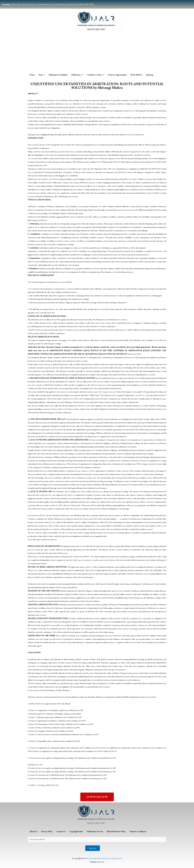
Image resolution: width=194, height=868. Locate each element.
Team (42, 75)
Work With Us (136, 75)
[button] (97, 797)
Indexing (150, 75)
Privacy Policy (47, 831)
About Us (34, 831)
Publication (77, 75)
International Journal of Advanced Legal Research (104, 858)
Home (32, 75)
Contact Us (61, 831)
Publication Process (95, 831)
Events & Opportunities (117, 75)
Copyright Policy (76, 831)
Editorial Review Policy (116, 831)
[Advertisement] (97, 52)
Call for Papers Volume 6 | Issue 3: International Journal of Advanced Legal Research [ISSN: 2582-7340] (48, 4)
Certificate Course (95, 75)
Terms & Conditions (138, 831)
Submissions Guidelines (58, 75)
